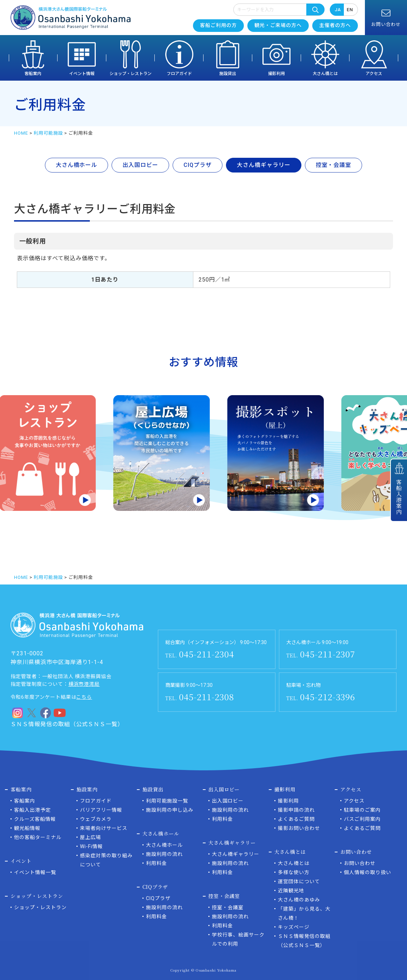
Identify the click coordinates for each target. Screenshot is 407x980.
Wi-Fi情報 (91, 846)
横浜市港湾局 (84, 684)
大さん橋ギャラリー (236, 854)
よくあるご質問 (296, 819)
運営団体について (299, 881)
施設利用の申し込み (170, 810)
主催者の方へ (335, 25)
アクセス (374, 74)
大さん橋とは (325, 74)
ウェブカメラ (96, 819)
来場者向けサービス (104, 828)
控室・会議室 (228, 907)
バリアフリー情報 (101, 810)
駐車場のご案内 (362, 810)
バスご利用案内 (362, 819)
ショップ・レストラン (131, 74)
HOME (21, 133)
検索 (315, 9)
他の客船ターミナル (38, 837)
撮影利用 (276, 74)
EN (350, 10)
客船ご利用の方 (218, 25)
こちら (84, 697)
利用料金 (156, 863)
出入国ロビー (228, 801)
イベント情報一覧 (35, 872)
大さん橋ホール (164, 845)
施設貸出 (228, 74)
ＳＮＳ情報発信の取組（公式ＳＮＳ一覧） (67, 724)
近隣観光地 (291, 891)
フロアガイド (179, 74)
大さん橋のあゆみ (299, 900)
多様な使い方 (294, 872)
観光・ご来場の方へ (278, 25)
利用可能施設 (48, 133)
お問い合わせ (360, 863)
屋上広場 (91, 837)
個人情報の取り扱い (368, 872)
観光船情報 (27, 828)
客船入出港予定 (32, 810)
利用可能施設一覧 (167, 801)
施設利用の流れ (164, 854)
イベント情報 (82, 74)
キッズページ (294, 927)
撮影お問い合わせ (299, 828)
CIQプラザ (158, 898)
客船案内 (33, 74)
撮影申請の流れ (296, 810)
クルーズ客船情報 (35, 819)
